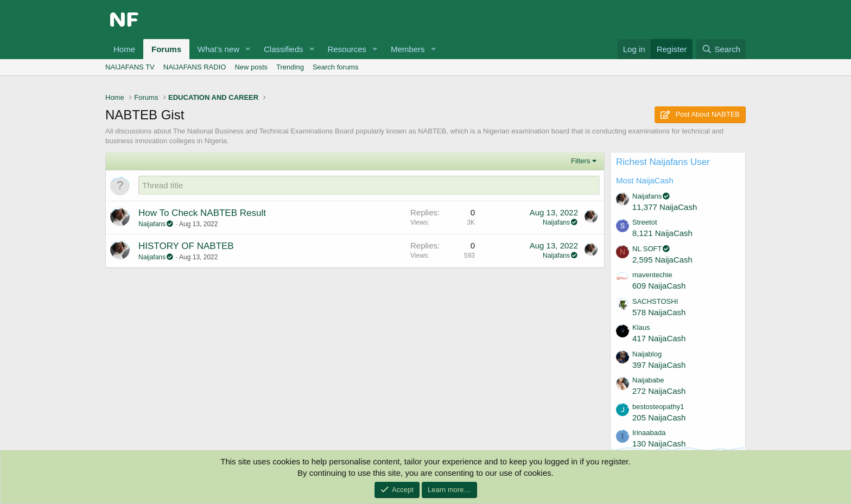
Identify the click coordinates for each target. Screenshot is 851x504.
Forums (166, 49)
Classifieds (284, 49)
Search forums (336, 67)
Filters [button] (580, 161)
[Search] (721, 49)
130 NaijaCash (659, 444)
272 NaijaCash (659, 391)
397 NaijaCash (659, 365)
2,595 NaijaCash (662, 260)
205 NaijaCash (659, 417)
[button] (248, 49)
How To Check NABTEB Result (202, 213)
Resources (347, 49)
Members (408, 49)
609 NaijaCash (659, 286)
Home (124, 49)
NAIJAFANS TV (130, 67)
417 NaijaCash (659, 338)
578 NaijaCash (659, 312)
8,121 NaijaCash (662, 233)
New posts (251, 67)
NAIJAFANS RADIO (195, 67)
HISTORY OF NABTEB (186, 246)
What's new (218, 49)
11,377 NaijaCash (665, 207)
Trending (290, 67)
